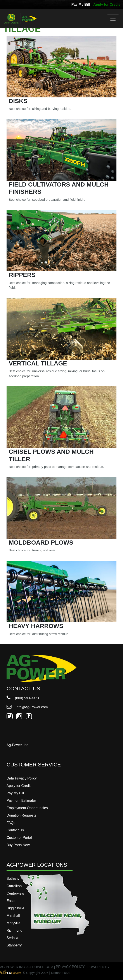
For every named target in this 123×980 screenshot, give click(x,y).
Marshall (13, 916)
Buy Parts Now (18, 845)
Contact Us (15, 830)
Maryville (13, 923)
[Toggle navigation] (113, 19)
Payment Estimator (21, 801)
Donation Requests (21, 815)
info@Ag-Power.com (27, 707)
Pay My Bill (81, 4)
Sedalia (12, 938)
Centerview (15, 893)
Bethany (13, 879)
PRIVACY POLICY (70, 967)
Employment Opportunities (27, 808)
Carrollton (14, 886)
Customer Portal (19, 838)
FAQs (11, 823)
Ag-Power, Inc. (18, 745)
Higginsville (15, 908)
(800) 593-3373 (23, 698)
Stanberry (14, 945)
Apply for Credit (107, 4)
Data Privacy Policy (22, 778)
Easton (12, 901)
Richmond (14, 930)
